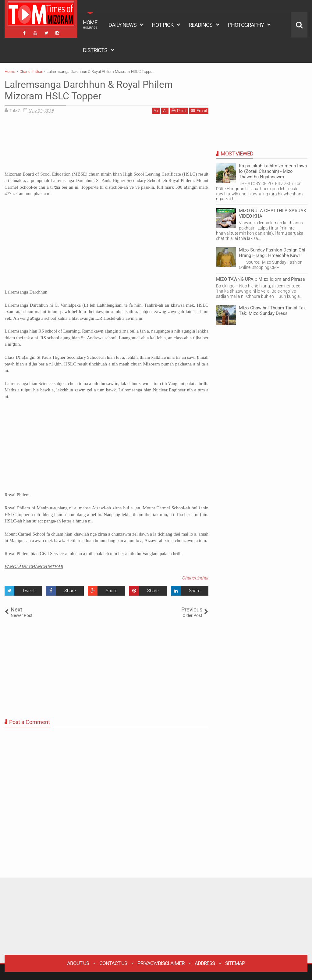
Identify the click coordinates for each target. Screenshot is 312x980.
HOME (90, 24)
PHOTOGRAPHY (246, 25)
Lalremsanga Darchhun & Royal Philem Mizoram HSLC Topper (89, 90)
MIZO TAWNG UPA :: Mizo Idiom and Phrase (261, 279)
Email (199, 110)
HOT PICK (163, 25)
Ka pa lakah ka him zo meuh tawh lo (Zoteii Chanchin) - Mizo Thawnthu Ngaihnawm (273, 171)
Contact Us (113, 963)
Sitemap (235, 963)
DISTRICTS (95, 50)
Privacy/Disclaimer (161, 963)
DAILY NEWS (122, 25)
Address (205, 963)
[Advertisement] (106, 145)
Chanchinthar (195, 578)
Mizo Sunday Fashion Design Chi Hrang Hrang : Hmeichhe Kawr (272, 253)
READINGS (200, 25)
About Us (78, 963)
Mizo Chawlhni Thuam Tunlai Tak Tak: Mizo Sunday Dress (272, 311)
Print (179, 110)
